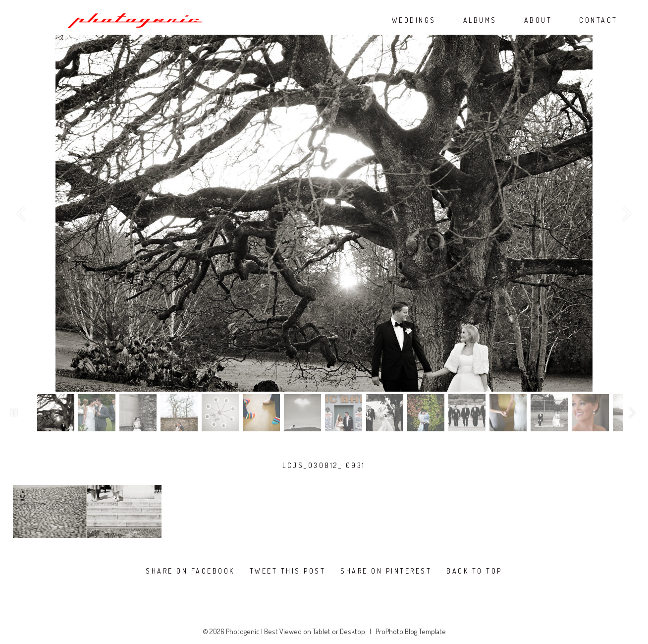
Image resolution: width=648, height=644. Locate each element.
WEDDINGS (414, 20)
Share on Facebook (190, 571)
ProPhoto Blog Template (411, 631)
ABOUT (538, 20)
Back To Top (474, 571)
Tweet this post (288, 571)
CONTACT (598, 20)
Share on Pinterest (386, 571)
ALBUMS (480, 20)
